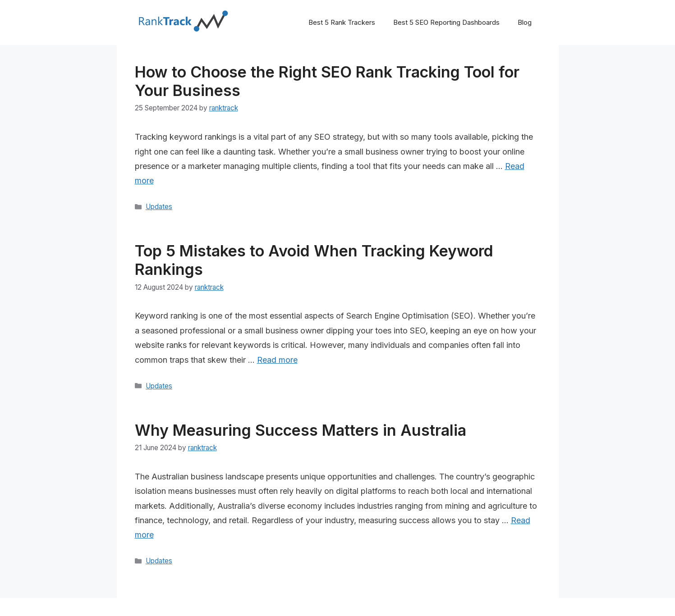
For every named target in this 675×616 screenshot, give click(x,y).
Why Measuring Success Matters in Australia (301, 430)
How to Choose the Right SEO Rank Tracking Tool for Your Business (327, 81)
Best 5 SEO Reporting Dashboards (446, 22)
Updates (159, 207)
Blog (525, 22)
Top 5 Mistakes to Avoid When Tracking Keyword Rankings (314, 260)
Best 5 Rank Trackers (342, 22)
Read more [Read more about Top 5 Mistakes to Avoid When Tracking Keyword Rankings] (277, 360)
